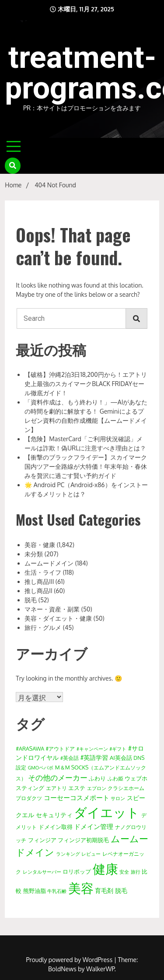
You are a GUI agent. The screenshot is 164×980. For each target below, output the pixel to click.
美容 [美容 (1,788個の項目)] (81, 888)
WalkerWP (100, 969)
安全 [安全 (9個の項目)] (124, 872)
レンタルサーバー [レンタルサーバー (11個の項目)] (42, 872)
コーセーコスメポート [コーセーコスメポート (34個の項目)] (77, 797)
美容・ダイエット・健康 (58, 618)
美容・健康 (40, 545)
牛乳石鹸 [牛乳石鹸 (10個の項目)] (57, 891)
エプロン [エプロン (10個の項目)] (97, 788)
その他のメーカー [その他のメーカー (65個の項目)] (58, 777)
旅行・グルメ (43, 627)
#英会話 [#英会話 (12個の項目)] (70, 758)
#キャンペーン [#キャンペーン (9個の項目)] (92, 749)
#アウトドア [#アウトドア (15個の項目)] (61, 748)
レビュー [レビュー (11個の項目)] (91, 854)
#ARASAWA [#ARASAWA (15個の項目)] (30, 748)
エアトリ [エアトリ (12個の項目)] (56, 788)
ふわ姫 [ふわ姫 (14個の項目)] (115, 778)
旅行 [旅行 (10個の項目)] (136, 872)
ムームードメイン (49, 563)
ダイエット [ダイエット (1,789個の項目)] (107, 812)
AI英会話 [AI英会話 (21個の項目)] (121, 757)
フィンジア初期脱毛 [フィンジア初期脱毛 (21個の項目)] (83, 840)
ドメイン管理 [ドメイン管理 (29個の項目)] (94, 826)
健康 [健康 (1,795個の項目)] (105, 869)
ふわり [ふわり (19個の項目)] (97, 778)
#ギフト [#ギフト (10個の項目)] (118, 749)
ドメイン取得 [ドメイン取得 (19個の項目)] (56, 827)
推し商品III (39, 581)
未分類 (34, 554)
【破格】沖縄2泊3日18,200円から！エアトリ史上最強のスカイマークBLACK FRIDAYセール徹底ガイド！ (86, 384)
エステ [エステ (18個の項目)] (77, 788)
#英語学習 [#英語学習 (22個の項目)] (94, 757)
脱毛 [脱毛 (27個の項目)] (121, 890)
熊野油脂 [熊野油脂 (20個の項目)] (35, 890)
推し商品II (38, 591)
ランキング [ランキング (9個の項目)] (68, 854)
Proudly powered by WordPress (70, 960)
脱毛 (31, 600)
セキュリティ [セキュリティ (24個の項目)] (54, 815)
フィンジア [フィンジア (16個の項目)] (42, 840)
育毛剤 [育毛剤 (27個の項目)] (104, 890)
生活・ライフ (43, 572)
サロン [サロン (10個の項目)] (118, 798)
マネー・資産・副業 (52, 609)
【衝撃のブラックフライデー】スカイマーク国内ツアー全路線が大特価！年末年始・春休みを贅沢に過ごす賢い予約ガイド (86, 466)
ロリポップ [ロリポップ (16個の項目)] (77, 871)
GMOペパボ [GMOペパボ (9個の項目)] (41, 768)
